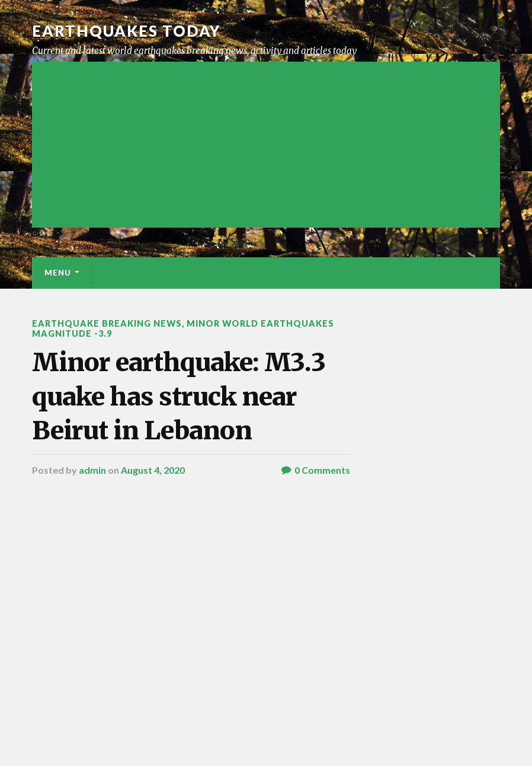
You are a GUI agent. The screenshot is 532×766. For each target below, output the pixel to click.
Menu (58, 273)
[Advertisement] (266, 145)
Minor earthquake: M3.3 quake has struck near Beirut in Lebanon (179, 396)
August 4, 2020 (153, 470)
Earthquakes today (126, 31)
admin (92, 470)
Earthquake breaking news (107, 323)
